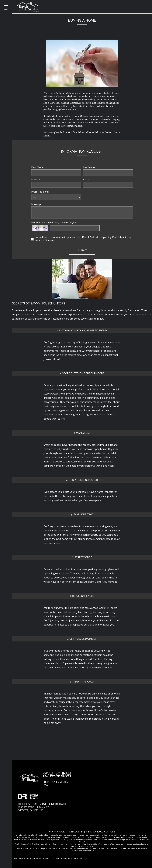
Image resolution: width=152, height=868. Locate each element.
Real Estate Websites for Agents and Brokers (66, 858)
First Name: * (39, 167)
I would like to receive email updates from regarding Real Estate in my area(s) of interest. (83, 239)
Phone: (87, 179)
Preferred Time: (40, 192)
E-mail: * (36, 179)
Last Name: (89, 167)
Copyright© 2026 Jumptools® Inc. (30, 858)
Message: (37, 204)
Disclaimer (77, 832)
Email (46, 785)
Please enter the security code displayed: (54, 222)
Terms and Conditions (101, 832)
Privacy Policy (58, 832)
